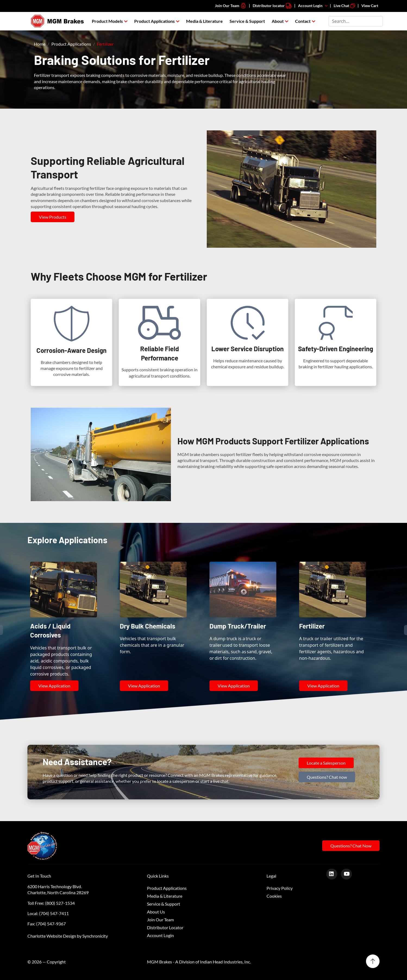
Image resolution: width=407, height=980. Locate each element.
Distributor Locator (165, 927)
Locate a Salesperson (326, 763)
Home (40, 44)
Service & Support (247, 21)
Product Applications (154, 21)
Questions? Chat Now (351, 846)
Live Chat (345, 6)
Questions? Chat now (327, 777)
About (278, 21)
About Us (156, 912)
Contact (303, 21)
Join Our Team (231, 6)
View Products (53, 217)
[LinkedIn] (334, 874)
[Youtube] (348, 874)
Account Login (313, 6)
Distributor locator (272, 6)
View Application (54, 686)
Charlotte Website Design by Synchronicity (68, 936)
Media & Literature (204, 21)
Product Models (107, 21)
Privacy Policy (280, 888)
